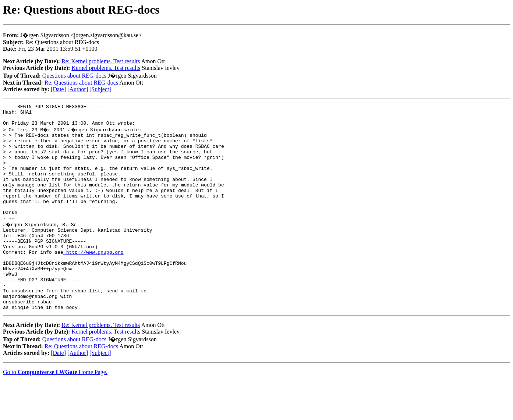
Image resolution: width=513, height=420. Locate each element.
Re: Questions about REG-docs (81, 83)
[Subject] (100, 89)
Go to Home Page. (55, 411)
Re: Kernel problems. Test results (101, 61)
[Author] (78, 89)
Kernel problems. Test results (106, 68)
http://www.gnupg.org (93, 280)
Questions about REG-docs (74, 76)
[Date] (58, 89)
